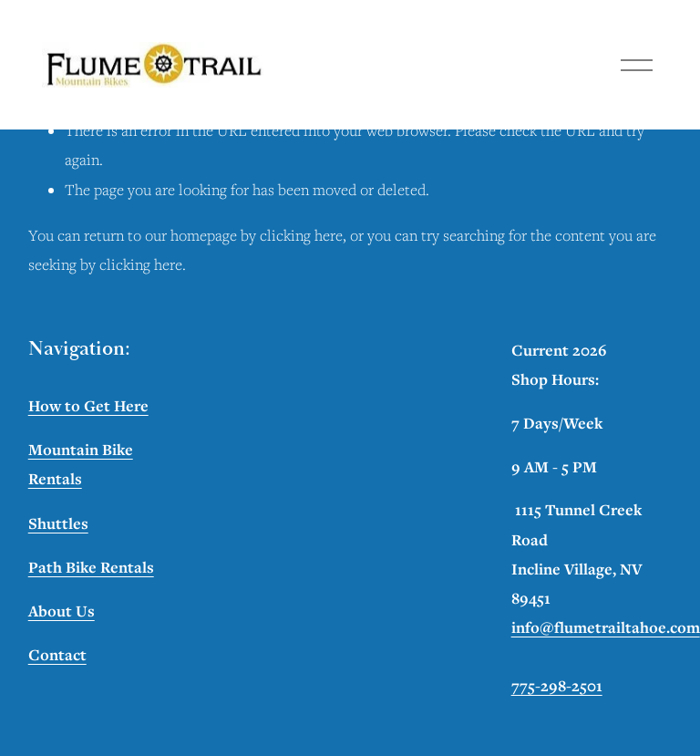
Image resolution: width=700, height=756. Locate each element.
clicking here (301, 235)
